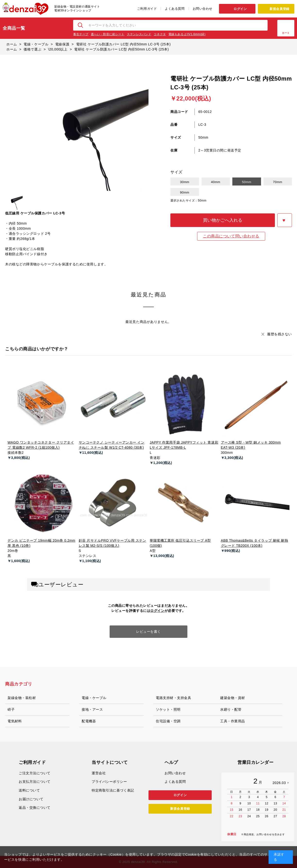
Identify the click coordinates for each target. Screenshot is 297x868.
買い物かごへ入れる (223, 220)
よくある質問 (175, 9)
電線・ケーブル (94, 698)
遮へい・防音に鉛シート (108, 34)
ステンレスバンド (139, 34)
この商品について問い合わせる (231, 236)
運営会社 (99, 773)
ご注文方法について (35, 773)
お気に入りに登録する (285, 220)
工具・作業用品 (233, 721)
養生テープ (81, 34)
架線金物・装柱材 (22, 698)
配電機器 (89, 721)
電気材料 (15, 721)
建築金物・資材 (233, 698)
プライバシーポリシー (109, 782)
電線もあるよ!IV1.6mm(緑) (187, 34)
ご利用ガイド (147, 9)
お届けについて (31, 799)
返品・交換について (35, 808)
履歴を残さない (280, 334)
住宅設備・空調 (168, 721)
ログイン (240, 9)
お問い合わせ (203, 9)
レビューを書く (148, 632)
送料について (29, 790)
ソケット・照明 (168, 709)
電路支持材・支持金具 (174, 698)
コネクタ (160, 34)
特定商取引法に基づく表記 (113, 790)
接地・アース (92, 709)
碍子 (11, 709)
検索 (81, 25)
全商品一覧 (14, 28)
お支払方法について (35, 782)
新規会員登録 (279, 9)
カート (286, 33)
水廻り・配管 (231, 709)
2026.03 (279, 783)
